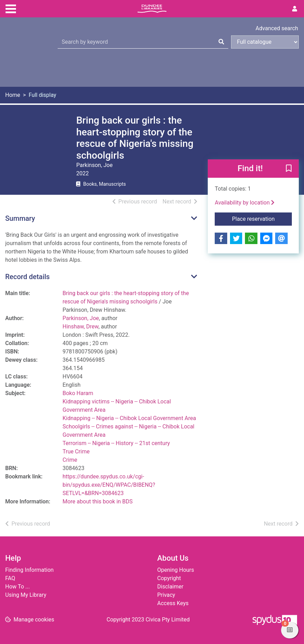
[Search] (221, 42)
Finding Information (29, 570)
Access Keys (173, 603)
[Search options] (265, 42)
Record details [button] (27, 277)
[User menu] (295, 9)
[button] (289, 169)
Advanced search (277, 28)
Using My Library (26, 595)
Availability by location (245, 203)
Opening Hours (176, 570)
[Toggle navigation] (11, 8)
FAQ (10, 578)
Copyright (169, 578)
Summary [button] (20, 218)
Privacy (166, 595)
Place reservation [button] (262, 218)
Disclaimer (170, 587)
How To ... (18, 587)
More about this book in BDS (98, 501)
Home (13, 95)
